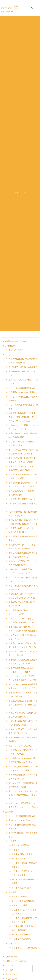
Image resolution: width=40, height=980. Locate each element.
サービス (9, 970)
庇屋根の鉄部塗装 (19, 905)
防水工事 (12, 944)
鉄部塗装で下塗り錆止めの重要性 (23, 367)
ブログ (8, 355)
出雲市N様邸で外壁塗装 (22, 854)
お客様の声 (10, 346)
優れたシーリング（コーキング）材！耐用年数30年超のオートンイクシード (23, 795)
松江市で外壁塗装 (19, 859)
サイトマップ (11, 974)
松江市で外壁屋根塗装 (21, 888)
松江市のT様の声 (16, 350)
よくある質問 (11, 979)
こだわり (9, 965)
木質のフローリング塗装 (19, 820)
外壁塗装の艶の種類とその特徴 (22, 499)
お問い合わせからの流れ (16, 961)
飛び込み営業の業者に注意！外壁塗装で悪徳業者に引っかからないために (23, 705)
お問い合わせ (11, 957)
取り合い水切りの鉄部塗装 (23, 901)
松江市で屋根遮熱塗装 (21, 934)
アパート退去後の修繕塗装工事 (22, 388)
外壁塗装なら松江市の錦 (16, 341)
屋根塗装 (12, 892)
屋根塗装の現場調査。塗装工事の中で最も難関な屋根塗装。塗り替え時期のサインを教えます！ (23, 417)
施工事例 (9, 812)
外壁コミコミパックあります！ (22, 746)
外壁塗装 (12, 841)
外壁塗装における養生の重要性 (22, 392)
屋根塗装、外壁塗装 (20, 845)
